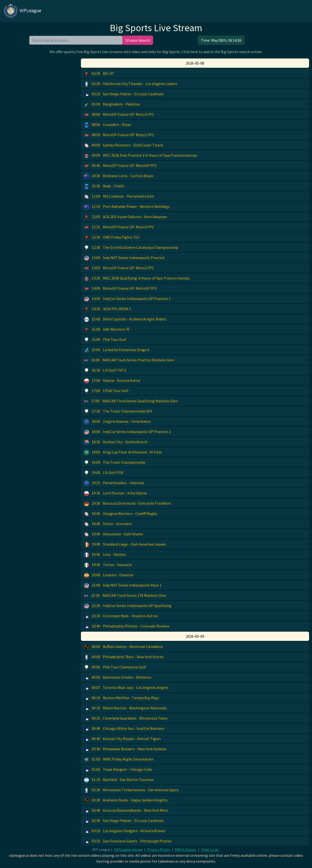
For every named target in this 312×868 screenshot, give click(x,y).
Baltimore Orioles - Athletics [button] (118, 677)
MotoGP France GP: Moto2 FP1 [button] (119, 135)
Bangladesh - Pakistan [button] (112, 104)
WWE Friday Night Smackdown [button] (119, 759)
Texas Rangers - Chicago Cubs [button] (118, 770)
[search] (76, 40)
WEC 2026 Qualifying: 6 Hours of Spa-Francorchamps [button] (137, 278)
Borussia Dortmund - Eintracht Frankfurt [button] (128, 503)
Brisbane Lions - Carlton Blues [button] (119, 176)
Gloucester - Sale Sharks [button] (114, 534)
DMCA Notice (186, 849)
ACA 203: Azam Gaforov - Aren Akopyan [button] (126, 217)
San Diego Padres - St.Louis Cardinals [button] (124, 94)
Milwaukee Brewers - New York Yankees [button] (125, 749)
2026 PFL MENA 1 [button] (108, 309)
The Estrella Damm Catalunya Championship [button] (131, 248)
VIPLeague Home (128, 849)
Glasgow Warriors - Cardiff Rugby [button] (121, 514)
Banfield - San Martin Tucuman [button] (119, 780)
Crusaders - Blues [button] (108, 125)
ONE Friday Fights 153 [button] (112, 237)
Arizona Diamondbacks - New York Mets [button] (126, 810)
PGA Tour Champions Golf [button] (115, 667)
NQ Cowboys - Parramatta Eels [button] (119, 196)
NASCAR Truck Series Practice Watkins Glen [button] (129, 360)
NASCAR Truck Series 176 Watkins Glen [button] (125, 596)
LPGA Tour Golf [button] (106, 391)
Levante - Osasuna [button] (109, 575)
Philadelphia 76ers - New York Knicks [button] (124, 657)
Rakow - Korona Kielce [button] (112, 381)
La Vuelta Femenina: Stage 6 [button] (117, 350)
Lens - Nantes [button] (105, 555)
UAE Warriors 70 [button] (107, 329)
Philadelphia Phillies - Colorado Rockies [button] (127, 626)
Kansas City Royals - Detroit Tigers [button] (122, 739)
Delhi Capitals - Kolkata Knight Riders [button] (125, 319)
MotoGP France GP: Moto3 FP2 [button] (119, 227)
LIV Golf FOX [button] (104, 473)
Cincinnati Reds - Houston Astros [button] (121, 616)
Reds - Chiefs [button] (104, 186)
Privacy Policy (159, 849)
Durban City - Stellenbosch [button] (116, 442)
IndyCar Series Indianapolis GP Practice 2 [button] (127, 432)
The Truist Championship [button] (115, 463)
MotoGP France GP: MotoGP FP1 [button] (120, 166)
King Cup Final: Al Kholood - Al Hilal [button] (123, 452)
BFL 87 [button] (99, 74)
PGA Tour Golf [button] (105, 340)
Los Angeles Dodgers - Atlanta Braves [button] (125, 831)
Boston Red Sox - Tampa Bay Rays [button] (122, 698)
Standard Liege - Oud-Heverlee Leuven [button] (125, 544)
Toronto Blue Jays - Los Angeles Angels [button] (126, 688)
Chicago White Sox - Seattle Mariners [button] (124, 729)
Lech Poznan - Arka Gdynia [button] (115, 493)
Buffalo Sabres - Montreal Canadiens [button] (124, 647)
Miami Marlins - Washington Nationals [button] (126, 708)
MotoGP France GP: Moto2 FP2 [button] (119, 268)
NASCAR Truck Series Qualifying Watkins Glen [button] (131, 401)
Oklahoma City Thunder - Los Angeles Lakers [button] (131, 84)
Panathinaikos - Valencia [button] (114, 483)
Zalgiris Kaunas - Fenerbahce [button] (117, 422)
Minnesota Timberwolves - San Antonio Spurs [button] (131, 790)
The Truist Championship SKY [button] (118, 411)
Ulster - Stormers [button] (108, 524)
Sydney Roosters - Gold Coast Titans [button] (124, 145)
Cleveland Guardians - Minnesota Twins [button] (126, 718)
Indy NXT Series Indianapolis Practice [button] (124, 258)
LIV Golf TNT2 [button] (105, 370)
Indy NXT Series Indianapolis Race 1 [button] (123, 585)
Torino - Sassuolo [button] (108, 565)
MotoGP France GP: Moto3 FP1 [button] (119, 115)
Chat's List (210, 849)
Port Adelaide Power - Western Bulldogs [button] (127, 207)
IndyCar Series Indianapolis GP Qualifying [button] (128, 606)
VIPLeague (22, 11)
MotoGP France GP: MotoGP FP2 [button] (120, 289)
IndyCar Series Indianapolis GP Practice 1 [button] (127, 299)
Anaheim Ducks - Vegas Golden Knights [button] (126, 800)
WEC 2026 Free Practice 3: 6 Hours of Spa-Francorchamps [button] (141, 155)
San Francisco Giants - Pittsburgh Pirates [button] (128, 841)
